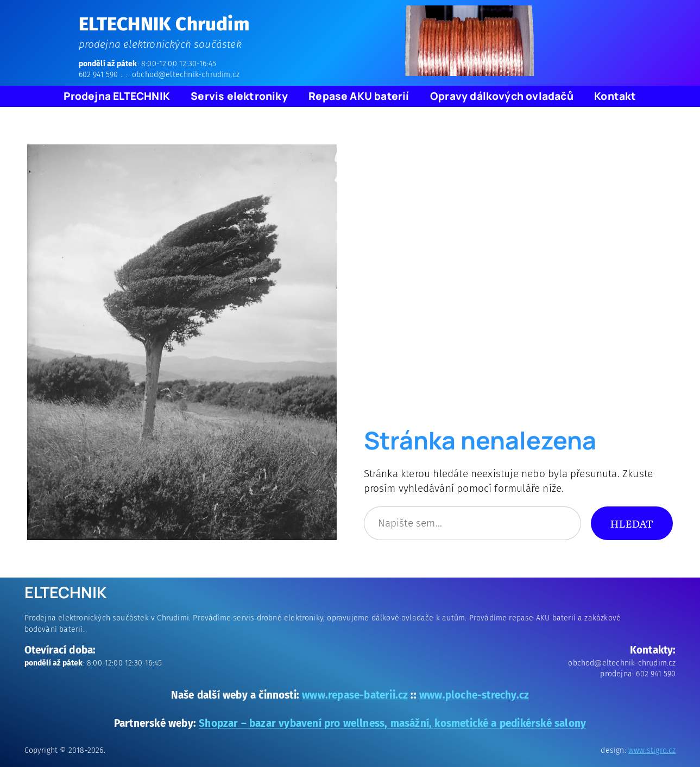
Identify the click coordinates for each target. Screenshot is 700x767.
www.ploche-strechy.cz (474, 695)
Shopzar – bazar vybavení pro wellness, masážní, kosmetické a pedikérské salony (392, 723)
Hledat (632, 523)
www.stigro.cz (652, 750)
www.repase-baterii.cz (355, 695)
